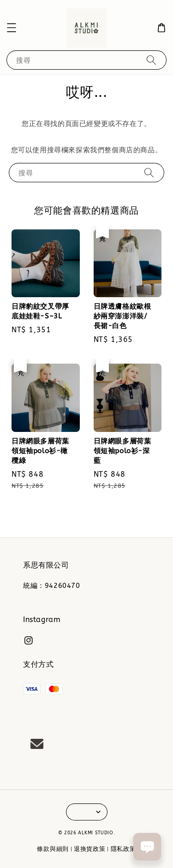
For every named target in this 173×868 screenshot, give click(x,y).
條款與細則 (53, 849)
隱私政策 (123, 849)
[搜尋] (151, 60)
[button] (12, 28)
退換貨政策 (90, 849)
